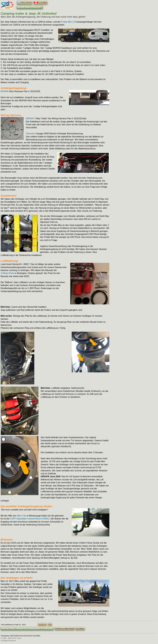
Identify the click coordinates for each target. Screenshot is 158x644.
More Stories (25, 2)
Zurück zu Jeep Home (65, 628)
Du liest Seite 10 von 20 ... (30, 7)
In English (41, 2)
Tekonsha (30, 134)
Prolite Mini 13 (68, 22)
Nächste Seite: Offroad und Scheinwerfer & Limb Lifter (27, 628)
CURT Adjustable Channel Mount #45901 (30, 519)
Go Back (80, 628)
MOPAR (5, 91)
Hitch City (21, 516)
